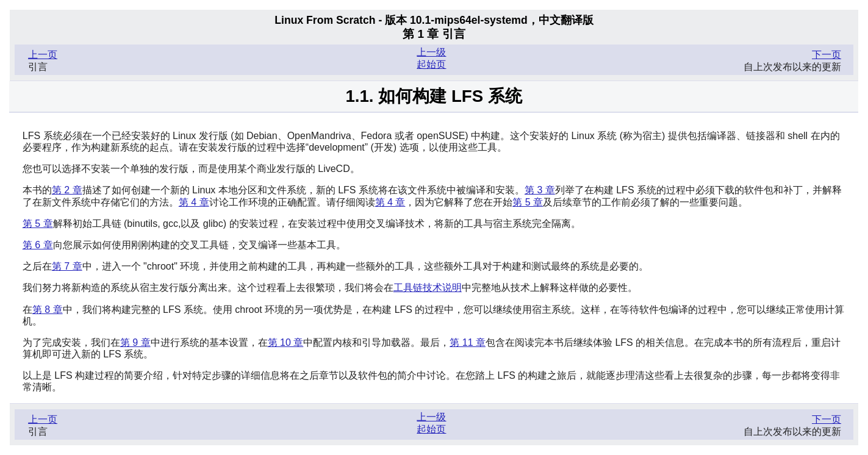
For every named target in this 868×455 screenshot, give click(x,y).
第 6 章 (38, 245)
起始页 (431, 64)
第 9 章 (135, 342)
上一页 (43, 55)
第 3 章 (540, 190)
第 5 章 (528, 202)
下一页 (827, 55)
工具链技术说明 (428, 288)
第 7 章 (67, 266)
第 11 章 (468, 342)
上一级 (431, 52)
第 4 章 (194, 202)
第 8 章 (48, 310)
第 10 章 (286, 342)
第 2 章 (67, 190)
